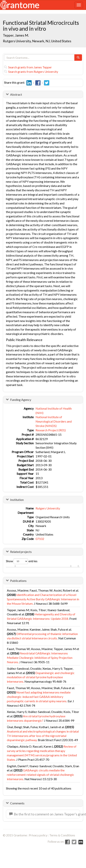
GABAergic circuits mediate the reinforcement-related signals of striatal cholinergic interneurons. (41, 775)
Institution (17, 500)
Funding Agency (21, 400)
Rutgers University (48, 508)
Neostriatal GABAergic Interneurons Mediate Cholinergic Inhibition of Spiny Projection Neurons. (40, 658)
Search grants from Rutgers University (31, 72)
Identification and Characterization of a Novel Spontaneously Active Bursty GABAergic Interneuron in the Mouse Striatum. (43, 599)
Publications (18, 581)
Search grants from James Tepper (28, 67)
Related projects (21, 552)
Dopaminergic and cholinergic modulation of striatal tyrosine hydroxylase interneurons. (41, 677)
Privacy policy (38, 835)
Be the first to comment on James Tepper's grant (45, 814)
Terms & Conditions (62, 835)
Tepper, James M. (16, 35)
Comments (17, 803)
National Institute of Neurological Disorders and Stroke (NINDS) (54, 421)
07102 (40, 539)
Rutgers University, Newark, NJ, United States (37, 41)
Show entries (22, 561)
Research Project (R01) (51, 430)
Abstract (16, 94)
